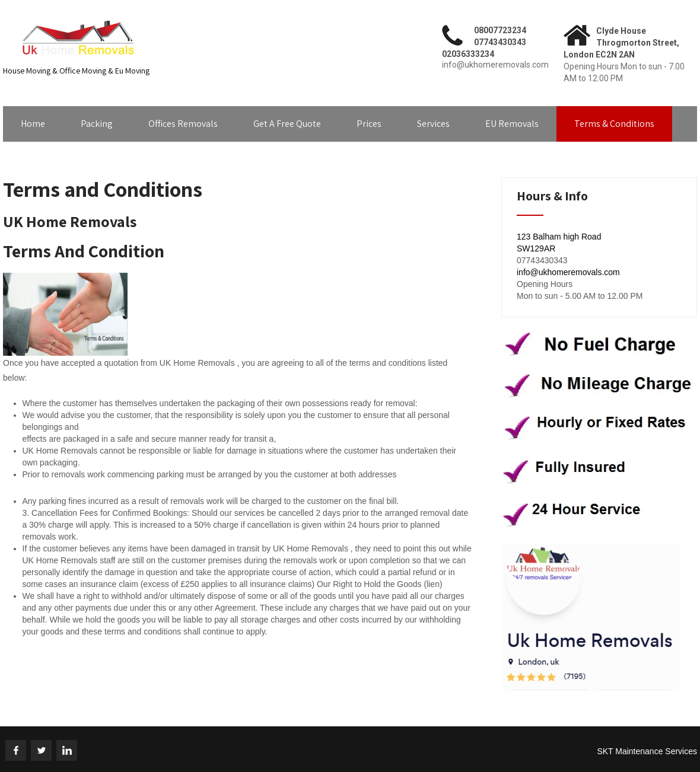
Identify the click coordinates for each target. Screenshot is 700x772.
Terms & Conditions (614, 124)
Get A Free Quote (287, 124)
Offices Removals (183, 124)
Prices (369, 124)
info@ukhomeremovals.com (568, 272)
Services (433, 124)
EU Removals (512, 124)
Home (33, 124)
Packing (97, 124)
